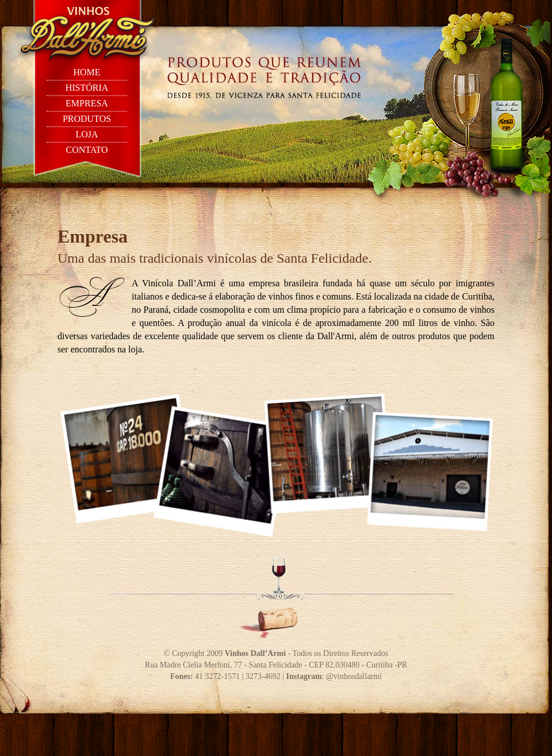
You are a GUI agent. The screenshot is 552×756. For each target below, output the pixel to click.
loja (87, 134)
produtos (87, 119)
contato (87, 150)
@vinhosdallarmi (354, 676)
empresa (87, 103)
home (87, 72)
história (87, 88)
